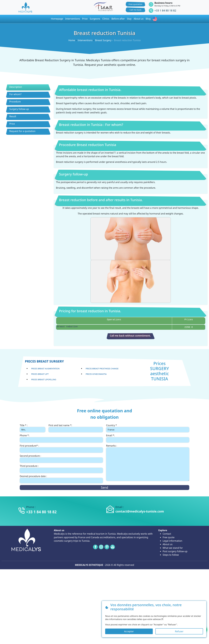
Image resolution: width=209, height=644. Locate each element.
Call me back (135, 10)
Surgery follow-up (19, 109)
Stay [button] (129, 19)
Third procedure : (29, 466)
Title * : (24, 425)
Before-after (118, 19)
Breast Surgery (103, 40)
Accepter (129, 631)
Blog (148, 19)
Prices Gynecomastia (96, 374)
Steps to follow (171, 555)
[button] (155, 19)
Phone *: (25, 435)
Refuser (179, 631)
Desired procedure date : (33, 476)
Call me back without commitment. (130, 336)
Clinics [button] (106, 19)
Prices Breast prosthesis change (102, 369)
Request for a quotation (22, 131)
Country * (111, 425)
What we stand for (173, 548)
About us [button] (139, 19)
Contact (167, 534)
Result (13, 116)
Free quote (169, 537)
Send (104, 487)
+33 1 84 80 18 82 (165, 10)
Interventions (73, 19)
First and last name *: (60, 425)
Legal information (172, 541)
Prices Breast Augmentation (45, 369)
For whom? (15, 94)
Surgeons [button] (95, 19)
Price (12, 124)
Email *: (110, 435)
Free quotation (136, 4)
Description (16, 87)
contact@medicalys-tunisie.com (140, 511)
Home (72, 40)
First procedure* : (29, 446)
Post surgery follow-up (175, 551)
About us (168, 544)
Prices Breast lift (40, 374)
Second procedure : (30, 456)
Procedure (15, 102)
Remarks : (112, 446)
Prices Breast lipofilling (44, 379)
